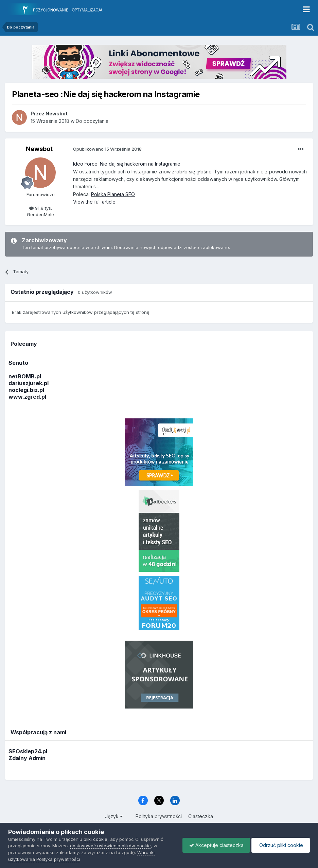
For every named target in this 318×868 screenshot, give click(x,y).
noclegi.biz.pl (26, 390)
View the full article (94, 202)
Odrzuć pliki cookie (280, 845)
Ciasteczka (201, 816)
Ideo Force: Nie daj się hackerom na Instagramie (127, 164)
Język (114, 816)
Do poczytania (92, 121)
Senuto (18, 363)
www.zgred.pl (27, 397)
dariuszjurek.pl (29, 383)
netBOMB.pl (25, 376)
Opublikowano (107, 149)
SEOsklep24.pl (28, 751)
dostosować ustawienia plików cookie (110, 846)
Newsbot (39, 149)
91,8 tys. (41, 208)
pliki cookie (95, 839)
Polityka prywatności (159, 816)
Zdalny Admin (27, 758)
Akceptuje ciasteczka (215, 845)
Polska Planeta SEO (113, 194)
